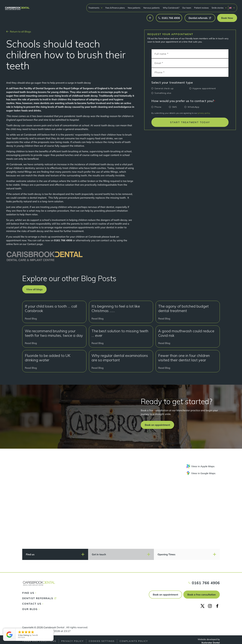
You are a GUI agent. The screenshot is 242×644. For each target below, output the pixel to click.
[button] (96, 8)
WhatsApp (193, 107)
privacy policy (204, 113)
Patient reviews (201, 8)
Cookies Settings (102, 641)
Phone (158, 107)
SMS (175, 107)
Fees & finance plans (115, 8)
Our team (187, 8)
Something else (163, 93)
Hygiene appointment (204, 88)
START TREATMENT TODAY (190, 122)
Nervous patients (152, 8)
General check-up (164, 88)
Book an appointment (165, 595)
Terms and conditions (39, 641)
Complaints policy (134, 641)
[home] (17, 7)
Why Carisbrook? (171, 8)
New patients (134, 8)
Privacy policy (72, 641)
